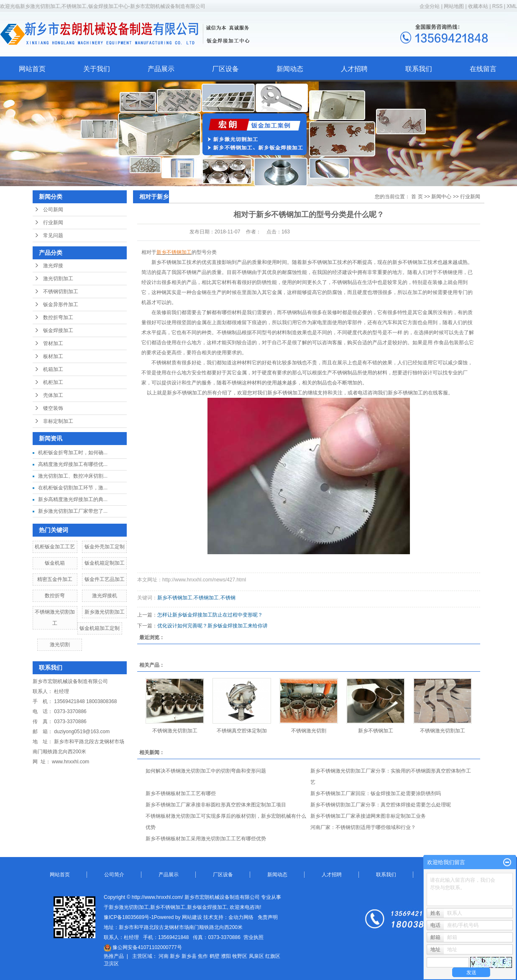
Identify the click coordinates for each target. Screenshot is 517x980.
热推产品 (114, 956)
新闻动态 (290, 69)
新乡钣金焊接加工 (207, 907)
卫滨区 (111, 964)
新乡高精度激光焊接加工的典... (73, 499)
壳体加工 (53, 395)
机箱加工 (53, 369)
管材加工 (53, 343)
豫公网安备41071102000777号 (143, 947)
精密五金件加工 (55, 579)
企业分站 (430, 6)
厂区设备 (225, 69)
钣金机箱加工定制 (100, 628)
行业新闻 (53, 223)
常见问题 (53, 235)
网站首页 (32, 69)
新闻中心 (441, 197)
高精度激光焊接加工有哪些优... (73, 464)
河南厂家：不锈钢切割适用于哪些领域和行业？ (363, 827)
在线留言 (483, 69)
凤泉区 (256, 956)
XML (512, 6)
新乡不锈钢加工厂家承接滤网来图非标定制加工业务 (368, 816)
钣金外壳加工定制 (105, 547)
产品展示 (161, 69)
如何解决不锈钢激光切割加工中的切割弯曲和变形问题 (206, 771)
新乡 (175, 956)
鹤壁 (215, 956)
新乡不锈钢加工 (175, 598)
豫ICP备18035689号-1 (129, 917)
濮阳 (226, 956)
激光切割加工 (58, 279)
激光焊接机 (105, 596)
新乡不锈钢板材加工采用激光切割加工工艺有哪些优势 (206, 839)
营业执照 (253, 937)
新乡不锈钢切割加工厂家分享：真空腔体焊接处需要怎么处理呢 (381, 805)
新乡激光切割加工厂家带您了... (73, 511)
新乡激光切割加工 (105, 612)
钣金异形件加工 (61, 304)
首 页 (417, 197)
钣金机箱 (55, 563)
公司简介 (114, 875)
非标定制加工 (58, 421)
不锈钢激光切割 (309, 731)
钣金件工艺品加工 (105, 579)
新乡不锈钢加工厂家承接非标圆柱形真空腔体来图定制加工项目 (216, 805)
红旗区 (273, 956)
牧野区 (240, 956)
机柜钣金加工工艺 (55, 547)
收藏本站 (478, 6)
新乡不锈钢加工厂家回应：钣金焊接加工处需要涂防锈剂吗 (376, 793)
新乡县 (189, 956)
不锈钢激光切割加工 (175, 731)
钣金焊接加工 (58, 330)
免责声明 (268, 917)
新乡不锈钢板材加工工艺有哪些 (181, 793)
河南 (164, 956)
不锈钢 (228, 598)
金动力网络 (241, 917)
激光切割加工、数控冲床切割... (73, 476)
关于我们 (97, 69)
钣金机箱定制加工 (105, 563)
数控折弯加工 (58, 317)
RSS (498, 6)
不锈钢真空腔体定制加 (242, 731)
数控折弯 (55, 596)
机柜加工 (53, 382)
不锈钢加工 (206, 598)
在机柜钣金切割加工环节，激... (73, 488)
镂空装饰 (53, 408)
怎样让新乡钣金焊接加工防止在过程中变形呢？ (210, 615)
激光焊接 (53, 266)
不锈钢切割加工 (61, 292)
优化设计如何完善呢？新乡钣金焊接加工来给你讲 (212, 626)
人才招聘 (354, 69)
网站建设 (192, 917)
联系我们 (419, 69)
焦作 (203, 956)
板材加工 (53, 356)
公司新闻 (53, 210)
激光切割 (60, 645)
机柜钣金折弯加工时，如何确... (73, 453)
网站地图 (454, 6)
